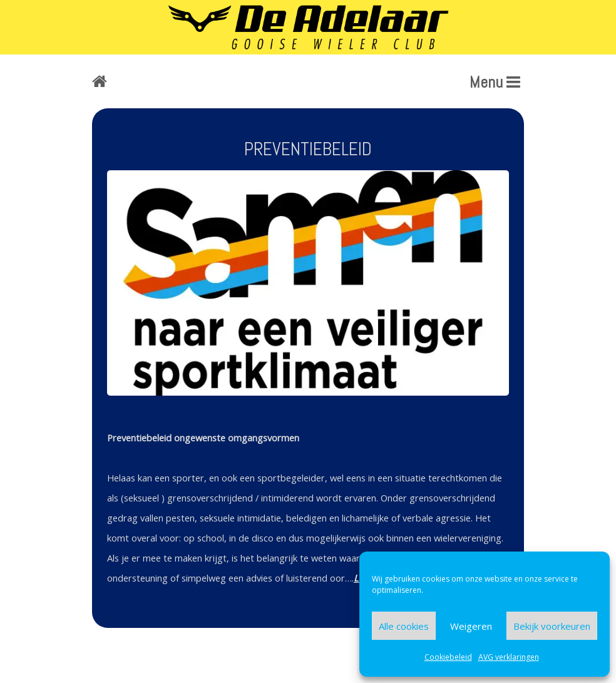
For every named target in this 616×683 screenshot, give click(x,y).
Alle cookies (404, 626)
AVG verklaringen (509, 657)
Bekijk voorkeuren (552, 626)
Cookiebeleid (448, 657)
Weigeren (471, 626)
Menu (495, 82)
